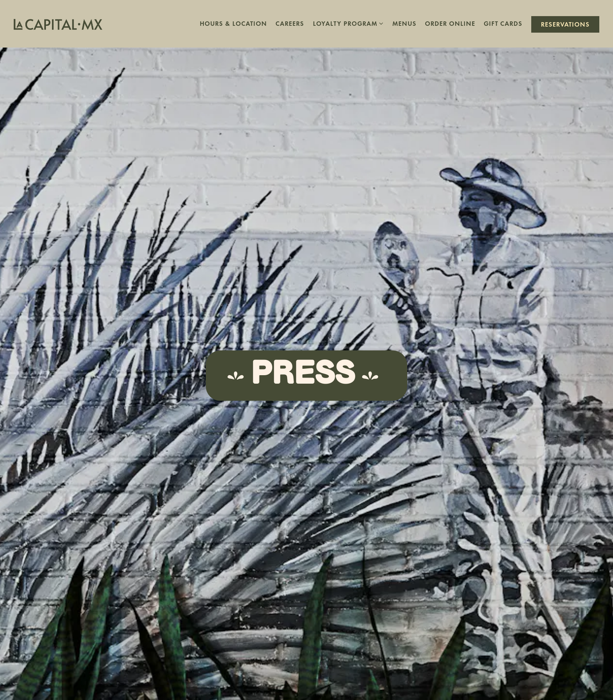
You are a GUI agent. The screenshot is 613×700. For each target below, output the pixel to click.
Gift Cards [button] (503, 23)
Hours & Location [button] (233, 23)
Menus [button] (404, 23)
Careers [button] (290, 23)
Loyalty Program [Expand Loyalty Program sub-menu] (349, 23)
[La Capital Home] (58, 23)
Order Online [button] (450, 23)
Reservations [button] (565, 24)
